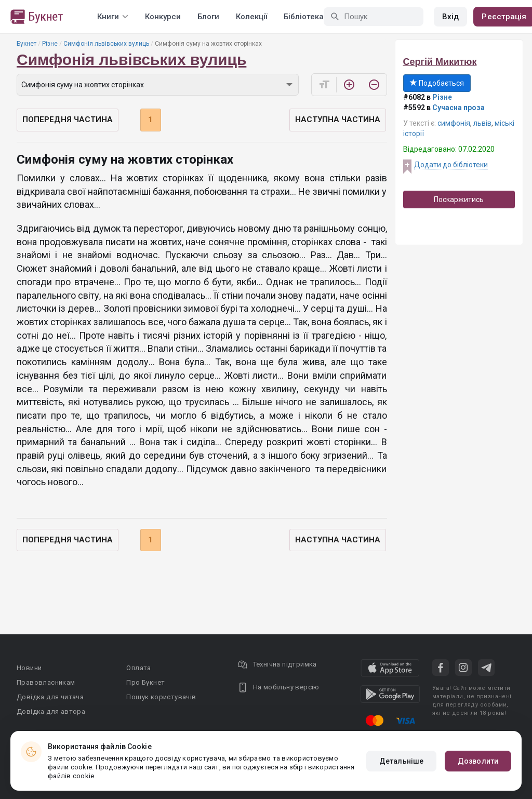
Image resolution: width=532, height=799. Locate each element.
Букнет (26, 44)
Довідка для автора (51, 711)
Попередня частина (68, 119)
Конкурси (163, 17)
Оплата (138, 668)
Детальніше (401, 761)
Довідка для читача (50, 697)
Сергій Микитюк (440, 62)
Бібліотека (304, 17)
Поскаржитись (459, 199)
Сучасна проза (458, 108)
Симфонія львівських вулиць (106, 44)
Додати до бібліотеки (451, 165)
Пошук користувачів (161, 697)
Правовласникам (46, 682)
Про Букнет (145, 682)
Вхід (450, 17)
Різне (50, 44)
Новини (29, 668)
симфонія (454, 123)
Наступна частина (338, 119)
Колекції (251, 17)
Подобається (437, 83)
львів (482, 123)
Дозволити (478, 761)
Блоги (208, 17)
